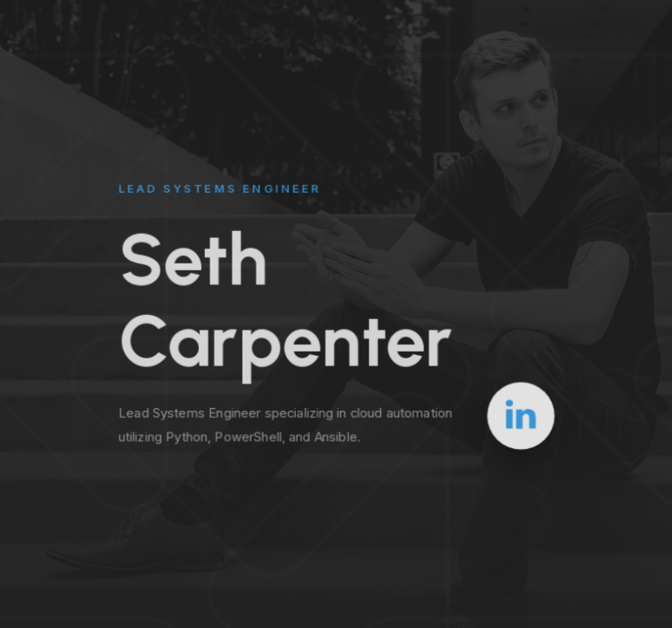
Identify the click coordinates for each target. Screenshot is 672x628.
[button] (521, 415)
